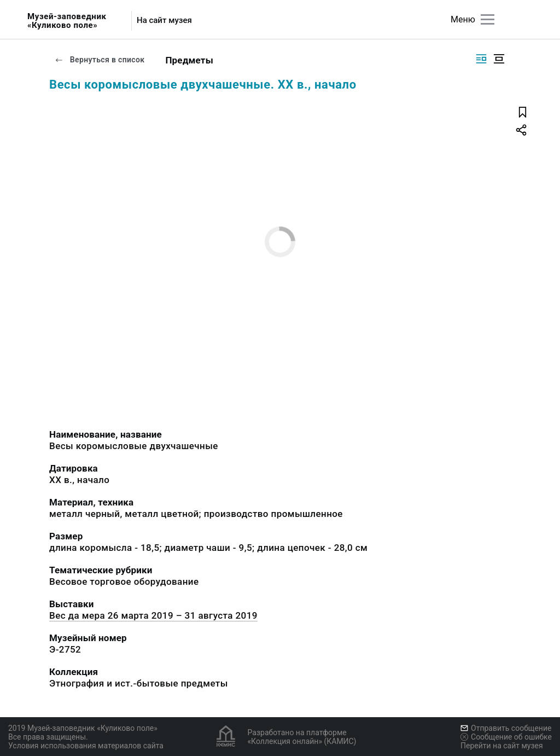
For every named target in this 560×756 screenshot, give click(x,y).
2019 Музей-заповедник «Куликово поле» (83, 728)
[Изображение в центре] (499, 59)
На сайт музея (164, 21)
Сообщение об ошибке (506, 737)
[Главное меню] (488, 19)
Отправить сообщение (506, 728)
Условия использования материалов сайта (86, 746)
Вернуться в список (100, 60)
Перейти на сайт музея (502, 746)
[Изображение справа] (481, 59)
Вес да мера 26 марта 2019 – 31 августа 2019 (153, 615)
